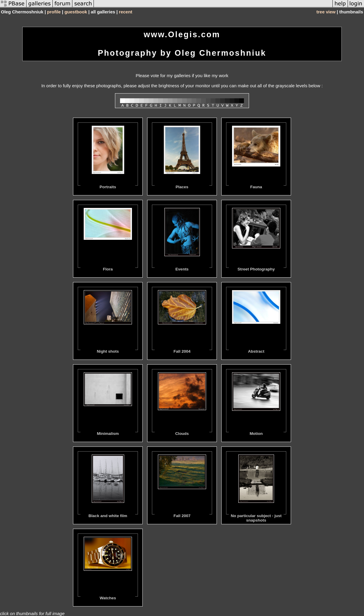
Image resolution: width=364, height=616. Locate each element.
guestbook (76, 12)
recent (126, 12)
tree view (326, 12)
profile (54, 12)
